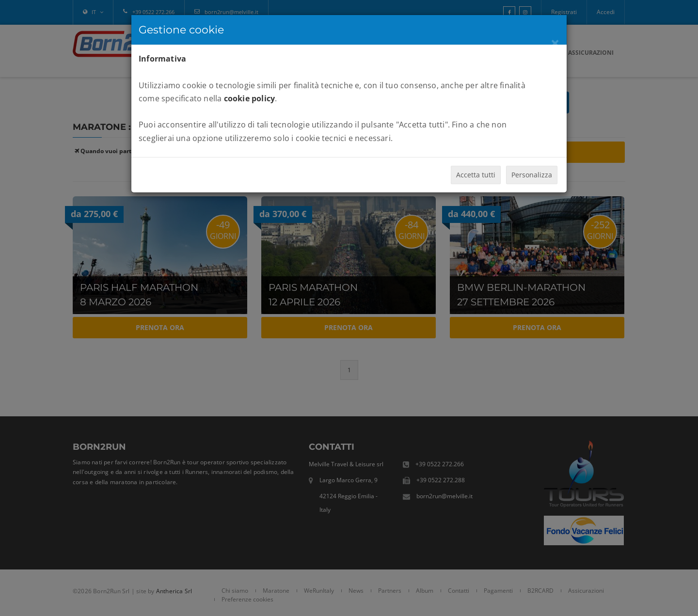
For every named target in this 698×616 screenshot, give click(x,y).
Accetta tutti (476, 175)
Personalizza (532, 175)
